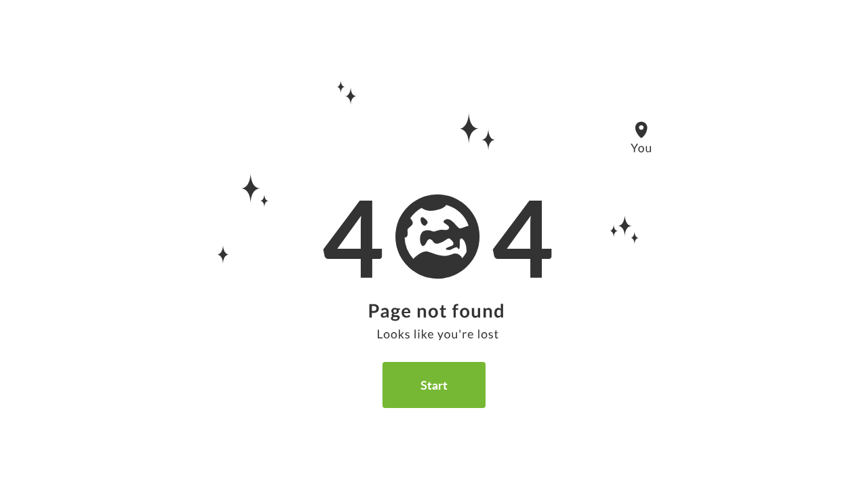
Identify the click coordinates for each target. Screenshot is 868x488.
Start (434, 385)
